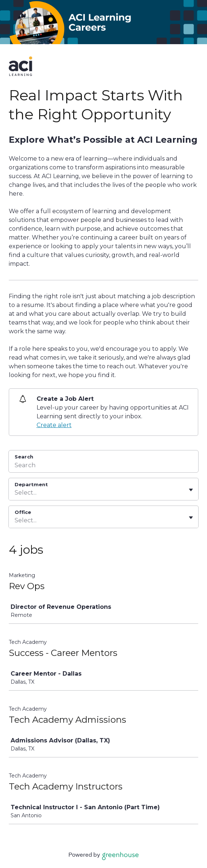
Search (24, 457)
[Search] (103, 466)
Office (23, 512)
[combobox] (15, 493)
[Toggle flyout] (191, 490)
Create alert (54, 425)
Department (31, 484)
